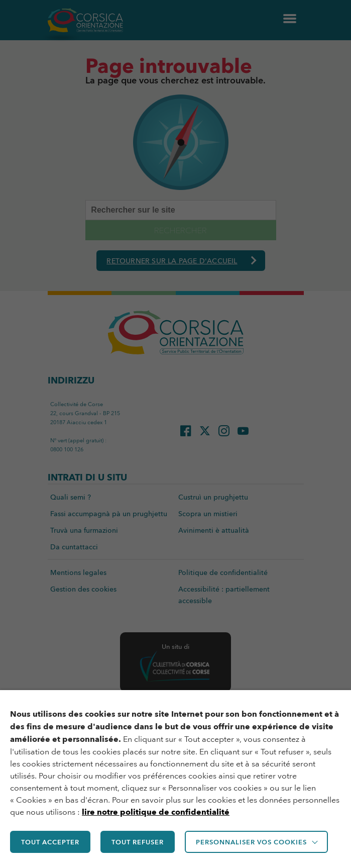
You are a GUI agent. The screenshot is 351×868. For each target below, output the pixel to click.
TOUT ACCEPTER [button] (50, 842)
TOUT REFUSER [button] (138, 842)
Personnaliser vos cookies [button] (251, 842)
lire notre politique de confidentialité (156, 812)
